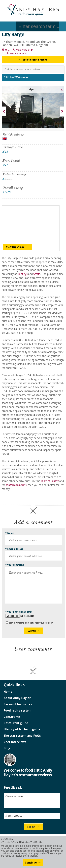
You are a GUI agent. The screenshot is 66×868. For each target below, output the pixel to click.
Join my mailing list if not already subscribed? (31, 623)
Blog (7, 749)
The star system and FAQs (22, 736)
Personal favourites (18, 705)
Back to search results (35, 60)
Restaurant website (17, 54)
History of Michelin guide (22, 730)
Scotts (37, 274)
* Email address (14, 549)
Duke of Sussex (50, 481)
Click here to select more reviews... (23, 70)
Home (8, 692)
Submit (32, 631)
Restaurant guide (16, 723)
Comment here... (16, 796)
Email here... (14, 816)
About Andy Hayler (17, 698)
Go (63, 26)
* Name (10, 533)
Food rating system (17, 711)
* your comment (15, 565)
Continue (31, 863)
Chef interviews (15, 742)
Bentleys (22, 274)
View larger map (15, 247)
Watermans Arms (16, 485)
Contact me (12, 717)
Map (7, 50)
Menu (8, 26)
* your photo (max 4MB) (19, 612)
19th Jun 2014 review (16, 77)
